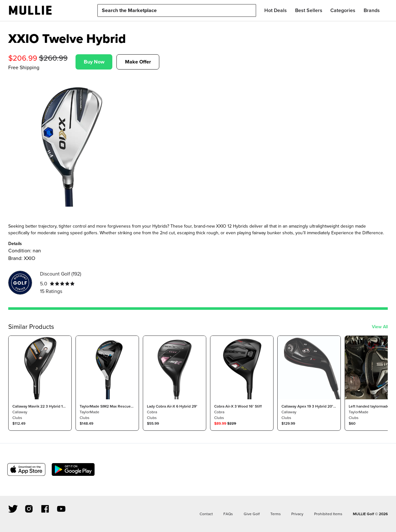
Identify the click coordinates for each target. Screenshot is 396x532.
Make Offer (138, 62)
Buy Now (94, 62)
